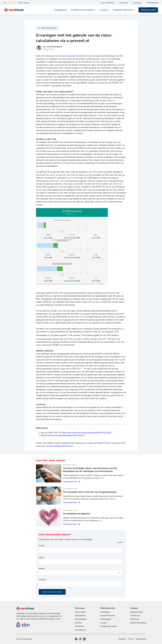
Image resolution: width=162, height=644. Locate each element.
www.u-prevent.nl (70, 56)
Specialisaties (80, 616)
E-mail (42, 546)
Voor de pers (135, 616)
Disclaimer (122, 639)
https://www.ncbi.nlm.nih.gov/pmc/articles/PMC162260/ (87, 433)
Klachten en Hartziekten (83, 10)
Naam (42, 558)
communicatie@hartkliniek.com (59, 446)
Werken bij (123, 3)
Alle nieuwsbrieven (47, 28)
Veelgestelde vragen (108, 626)
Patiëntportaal (152, 3)
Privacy (131, 639)
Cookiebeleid (141, 639)
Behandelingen (81, 619)
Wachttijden (105, 612)
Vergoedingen (106, 619)
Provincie (42, 580)
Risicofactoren (81, 630)
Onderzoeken (80, 612)
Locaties (103, 10)
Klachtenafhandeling (138, 623)
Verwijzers (137, 3)
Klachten (78, 623)
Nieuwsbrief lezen (72, 482)
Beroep (42, 569)
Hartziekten (80, 626)
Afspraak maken (148, 10)
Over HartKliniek (107, 3)
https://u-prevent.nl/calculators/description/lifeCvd (63, 435)
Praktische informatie (123, 10)
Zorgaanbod (60, 10)
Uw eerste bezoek (108, 616)
